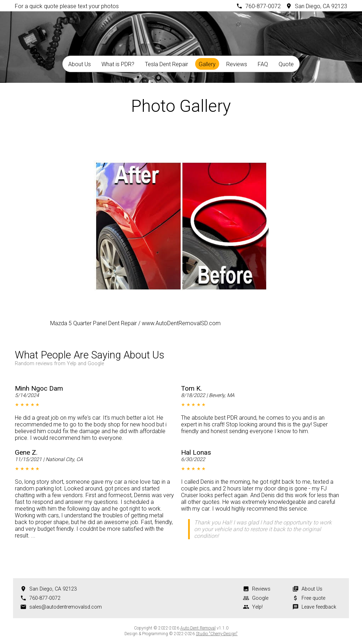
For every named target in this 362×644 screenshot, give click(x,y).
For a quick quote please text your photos (67, 6)
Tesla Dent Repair (167, 64)
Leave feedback (319, 607)
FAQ (263, 64)
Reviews (237, 64)
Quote (286, 64)
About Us (80, 64)
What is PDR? (118, 64)
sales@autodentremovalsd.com (66, 607)
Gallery (207, 64)
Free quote (313, 598)
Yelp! (257, 607)
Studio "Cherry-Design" (217, 634)
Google (260, 598)
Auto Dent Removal (198, 628)
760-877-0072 (263, 6)
